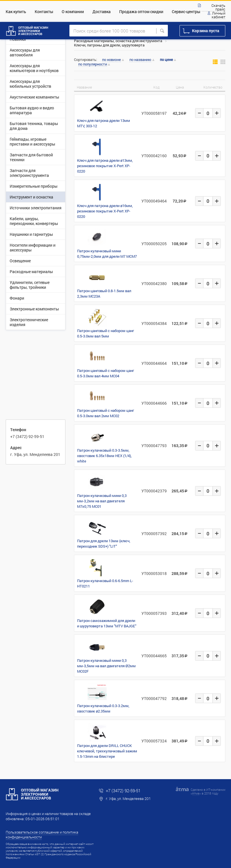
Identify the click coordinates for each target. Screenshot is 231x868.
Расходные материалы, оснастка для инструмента (118, 41)
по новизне (112, 60)
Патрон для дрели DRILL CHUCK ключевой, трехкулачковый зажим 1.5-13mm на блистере (107, 751)
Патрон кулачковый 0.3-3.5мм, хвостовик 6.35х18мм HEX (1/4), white (104, 456)
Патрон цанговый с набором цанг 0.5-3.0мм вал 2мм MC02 (106, 413)
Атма (196, 793)
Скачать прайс (218, 8)
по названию (140, 60)
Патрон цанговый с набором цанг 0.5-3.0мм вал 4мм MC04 (106, 373)
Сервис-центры (186, 12)
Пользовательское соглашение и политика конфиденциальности (42, 835)
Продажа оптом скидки (141, 12)
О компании (73, 12)
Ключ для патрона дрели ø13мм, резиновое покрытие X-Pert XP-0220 (105, 166)
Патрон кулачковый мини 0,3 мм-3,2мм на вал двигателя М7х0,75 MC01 (102, 501)
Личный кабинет (218, 15)
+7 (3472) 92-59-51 (27, 436)
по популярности (93, 64)
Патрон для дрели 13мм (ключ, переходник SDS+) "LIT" (104, 543)
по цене (166, 60)
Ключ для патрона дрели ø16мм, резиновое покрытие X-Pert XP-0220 (105, 211)
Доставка (102, 12)
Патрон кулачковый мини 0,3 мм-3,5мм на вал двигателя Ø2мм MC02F (106, 666)
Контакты (44, 12)
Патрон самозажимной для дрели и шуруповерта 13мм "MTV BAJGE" (107, 623)
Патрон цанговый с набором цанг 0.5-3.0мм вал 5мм (106, 333)
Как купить (16, 12)
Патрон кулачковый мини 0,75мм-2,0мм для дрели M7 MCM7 (107, 254)
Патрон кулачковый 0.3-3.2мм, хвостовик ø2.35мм (103, 708)
